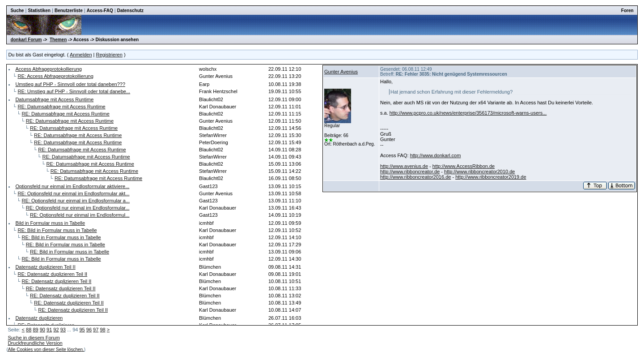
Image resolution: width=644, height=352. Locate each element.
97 (96, 330)
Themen (58, 40)
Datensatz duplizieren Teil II (45, 267)
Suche (17, 11)
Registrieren (109, 55)
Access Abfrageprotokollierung (49, 69)
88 (29, 330)
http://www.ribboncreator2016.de (415, 177)
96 (89, 330)
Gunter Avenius (341, 72)
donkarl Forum (26, 40)
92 (56, 330)
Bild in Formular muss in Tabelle (50, 223)
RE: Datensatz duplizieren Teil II (52, 274)
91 (49, 330)
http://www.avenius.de (404, 166)
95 (82, 330)
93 (63, 330)
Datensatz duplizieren (39, 318)
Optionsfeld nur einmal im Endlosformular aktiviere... (72, 186)
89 (35, 330)
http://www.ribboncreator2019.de (491, 177)
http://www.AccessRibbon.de (464, 166)
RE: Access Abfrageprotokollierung (55, 76)
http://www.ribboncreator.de (410, 172)
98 (102, 330)
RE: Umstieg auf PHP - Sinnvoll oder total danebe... (74, 91)
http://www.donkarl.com (436, 155)
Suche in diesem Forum (34, 338)
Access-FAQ (100, 11)
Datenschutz (130, 11)
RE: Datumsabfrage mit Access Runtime (61, 107)
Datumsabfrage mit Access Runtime (54, 99)
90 (42, 330)
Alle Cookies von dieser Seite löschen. (46, 350)
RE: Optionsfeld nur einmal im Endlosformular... (78, 208)
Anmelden (81, 55)
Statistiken (39, 11)
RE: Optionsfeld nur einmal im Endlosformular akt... (73, 193)
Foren (627, 11)
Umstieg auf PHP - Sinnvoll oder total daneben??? (70, 84)
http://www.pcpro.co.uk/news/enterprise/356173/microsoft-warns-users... (468, 113)
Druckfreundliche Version (35, 343)
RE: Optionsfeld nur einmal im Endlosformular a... (76, 201)
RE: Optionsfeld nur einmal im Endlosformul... (80, 215)
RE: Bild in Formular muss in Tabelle (57, 230)
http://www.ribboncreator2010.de (479, 172)
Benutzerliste (69, 11)
